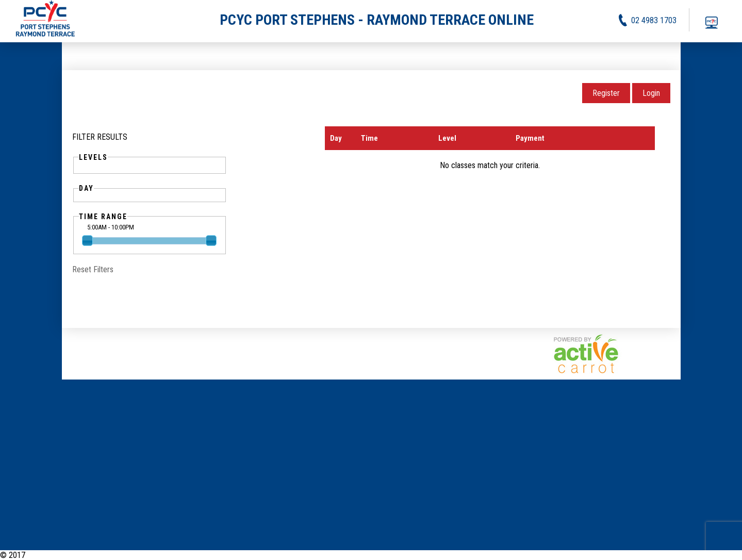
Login (651, 93)
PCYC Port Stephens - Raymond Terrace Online (104, 555)
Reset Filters (93, 269)
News (602, 555)
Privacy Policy (677, 555)
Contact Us (724, 555)
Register (606, 93)
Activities (633, 555)
